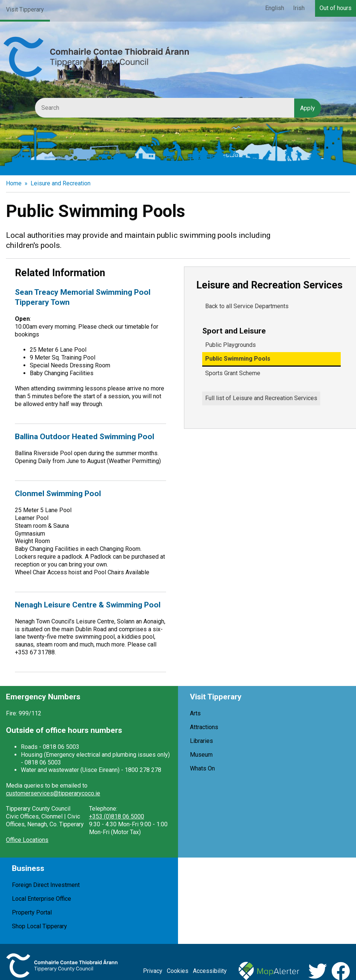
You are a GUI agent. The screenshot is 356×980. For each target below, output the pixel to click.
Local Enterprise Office (42, 899)
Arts (195, 713)
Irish (299, 8)
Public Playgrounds (231, 345)
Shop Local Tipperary (39, 926)
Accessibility (210, 971)
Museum (201, 755)
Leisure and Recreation (61, 183)
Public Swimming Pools (238, 359)
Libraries (201, 741)
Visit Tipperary (25, 9)
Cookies (178, 971)
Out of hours (336, 8)
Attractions (204, 727)
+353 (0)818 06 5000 (117, 816)
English (275, 8)
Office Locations (27, 840)
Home (14, 183)
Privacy (153, 971)
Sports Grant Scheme (233, 373)
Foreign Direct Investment (46, 885)
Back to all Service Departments (247, 306)
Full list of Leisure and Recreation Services (261, 398)
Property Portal (32, 912)
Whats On (202, 768)
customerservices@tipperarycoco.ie (53, 793)
